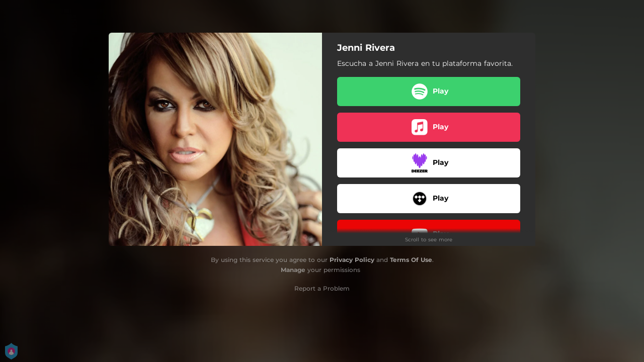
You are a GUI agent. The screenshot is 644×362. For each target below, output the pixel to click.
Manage (293, 270)
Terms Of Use (411, 260)
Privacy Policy (352, 260)
